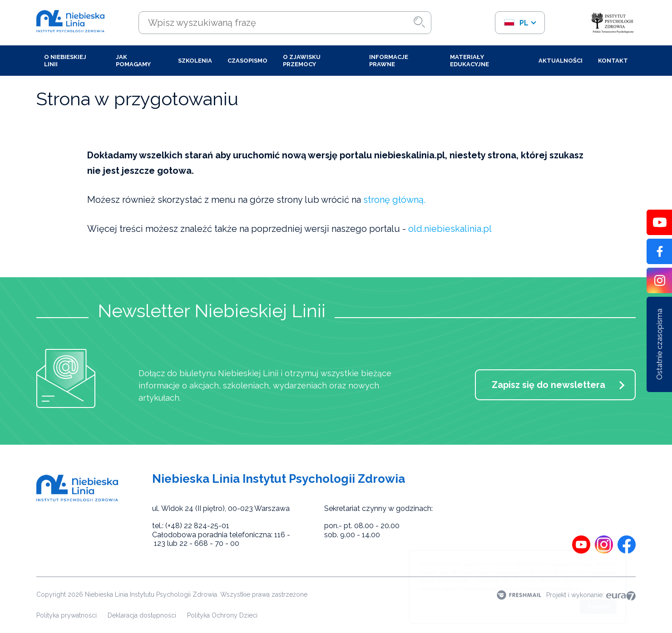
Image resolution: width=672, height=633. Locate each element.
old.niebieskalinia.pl (450, 229)
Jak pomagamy (133, 61)
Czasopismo (247, 61)
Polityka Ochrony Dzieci (222, 615)
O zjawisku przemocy (302, 61)
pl (516, 23)
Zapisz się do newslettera (548, 385)
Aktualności (561, 61)
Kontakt (613, 61)
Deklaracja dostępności (142, 615)
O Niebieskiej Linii (65, 61)
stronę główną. (394, 200)
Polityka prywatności (67, 615)
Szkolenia (195, 61)
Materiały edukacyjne (469, 61)
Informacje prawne (389, 61)
